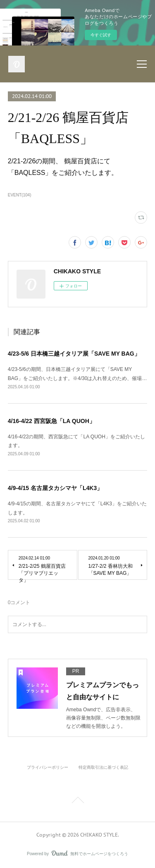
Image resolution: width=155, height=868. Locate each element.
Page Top (77, 801)
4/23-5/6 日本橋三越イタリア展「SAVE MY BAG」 (74, 354)
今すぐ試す (101, 35)
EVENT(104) (20, 195)
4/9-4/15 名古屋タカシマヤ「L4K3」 (55, 488)
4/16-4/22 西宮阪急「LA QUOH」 (51, 421)
